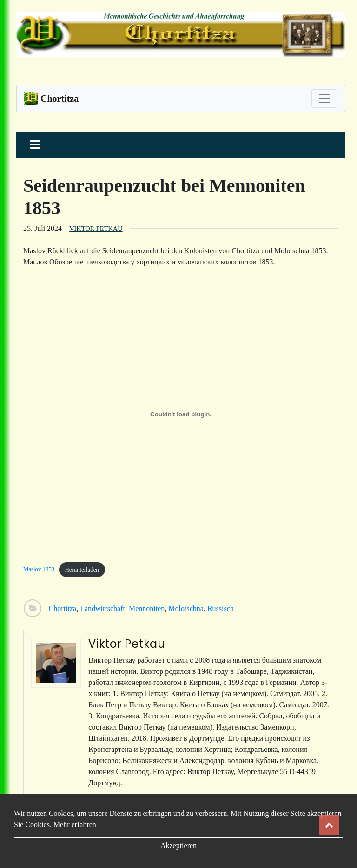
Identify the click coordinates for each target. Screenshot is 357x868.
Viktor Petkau (96, 229)
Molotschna (186, 608)
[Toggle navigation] (324, 99)
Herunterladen (82, 570)
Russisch (221, 608)
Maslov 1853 (39, 570)
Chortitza (63, 608)
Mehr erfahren (75, 825)
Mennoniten (147, 608)
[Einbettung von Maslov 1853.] (181, 414)
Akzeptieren (178, 845)
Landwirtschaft (102, 608)
